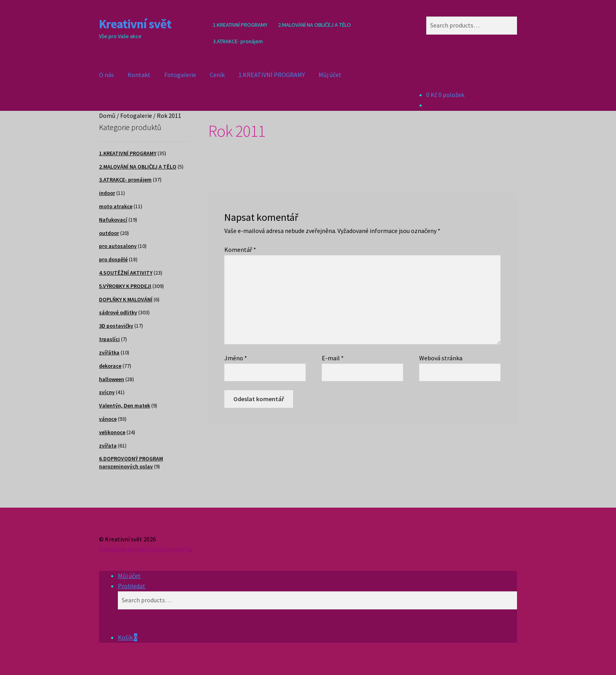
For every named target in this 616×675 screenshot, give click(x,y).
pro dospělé (113, 259)
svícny (107, 392)
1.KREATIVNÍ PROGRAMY (240, 25)
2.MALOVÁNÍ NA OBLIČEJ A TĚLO (314, 25)
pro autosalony (118, 246)
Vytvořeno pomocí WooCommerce (145, 549)
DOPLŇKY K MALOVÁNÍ (126, 299)
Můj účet (330, 75)
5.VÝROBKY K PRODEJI (125, 286)
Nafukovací (113, 220)
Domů (107, 116)
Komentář (240, 249)
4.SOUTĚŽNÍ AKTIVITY (126, 273)
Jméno (236, 358)
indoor (107, 193)
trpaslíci (109, 339)
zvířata (108, 446)
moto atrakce (116, 206)
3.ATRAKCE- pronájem (238, 41)
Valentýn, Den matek (125, 405)
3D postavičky (116, 326)
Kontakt (139, 75)
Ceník (217, 75)
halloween (112, 379)
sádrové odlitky (118, 312)
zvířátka (109, 352)
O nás (106, 75)
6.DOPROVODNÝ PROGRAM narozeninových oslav (131, 462)
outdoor (109, 233)
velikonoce (112, 432)
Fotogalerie (180, 75)
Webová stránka (441, 358)
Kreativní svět (135, 24)
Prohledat (132, 586)
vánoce (108, 419)
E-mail (333, 358)
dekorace (110, 366)
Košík (127, 637)
